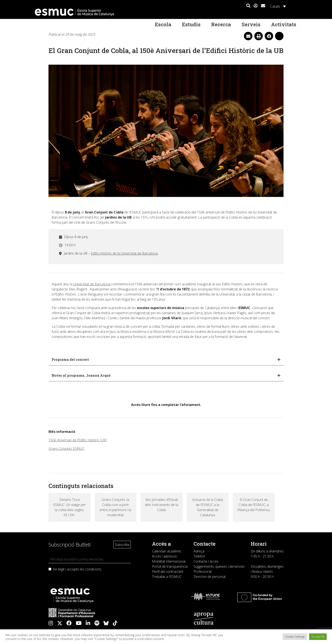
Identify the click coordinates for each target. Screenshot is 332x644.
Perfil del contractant (168, 572)
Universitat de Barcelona (92, 284)
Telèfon (199, 556)
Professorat (203, 572)
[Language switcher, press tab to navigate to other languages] (277, 6)
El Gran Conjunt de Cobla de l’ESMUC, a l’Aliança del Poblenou (254, 505)
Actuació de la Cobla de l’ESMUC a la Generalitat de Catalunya (208, 507)
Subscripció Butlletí (70, 544)
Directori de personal (210, 577)
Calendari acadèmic (167, 551)
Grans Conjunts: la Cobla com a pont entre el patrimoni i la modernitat (115, 507)
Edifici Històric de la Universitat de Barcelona (124, 253)
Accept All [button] (318, 637)
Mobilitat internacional (169, 561)
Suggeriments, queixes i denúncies (219, 566)
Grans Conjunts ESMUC (66, 449)
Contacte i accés (206, 561)
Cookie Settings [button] (295, 637)
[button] (248, 6)
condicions (93, 569)
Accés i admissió (164, 556)
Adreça (199, 551)
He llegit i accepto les (77, 569)
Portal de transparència (170, 566)
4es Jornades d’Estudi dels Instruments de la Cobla (161, 505)
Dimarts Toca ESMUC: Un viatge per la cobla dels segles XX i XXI (69, 507)
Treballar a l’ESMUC (167, 577)
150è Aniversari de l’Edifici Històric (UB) (78, 440)
